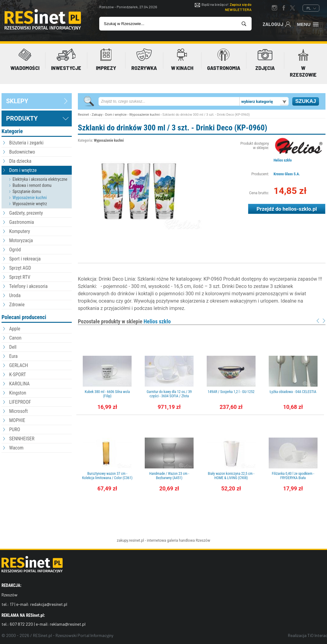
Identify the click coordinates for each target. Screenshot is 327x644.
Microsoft (18, 411)
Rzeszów (203, 540)
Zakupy (97, 115)
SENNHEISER (22, 439)
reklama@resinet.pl (68, 624)
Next (324, 321)
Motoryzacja (21, 240)
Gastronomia (22, 222)
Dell (13, 347)
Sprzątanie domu (27, 191)
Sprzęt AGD (20, 268)
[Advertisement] (37, 488)
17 (12, 604)
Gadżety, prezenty (26, 213)
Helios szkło (283, 160)
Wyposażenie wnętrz (30, 204)
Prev (318, 321)
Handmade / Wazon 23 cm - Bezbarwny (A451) (169, 476)
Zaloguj (277, 24)
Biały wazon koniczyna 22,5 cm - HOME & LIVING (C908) (231, 476)
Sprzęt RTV (20, 277)
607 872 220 (21, 624)
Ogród (15, 250)
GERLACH (19, 365)
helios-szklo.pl (300, 209)
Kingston (18, 393)
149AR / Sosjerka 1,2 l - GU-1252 (231, 392)
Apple (15, 329)
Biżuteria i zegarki (26, 143)
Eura (13, 356)
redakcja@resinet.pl (49, 604)
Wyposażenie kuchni (30, 198)
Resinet (83, 115)
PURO (15, 429)
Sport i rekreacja (25, 259)
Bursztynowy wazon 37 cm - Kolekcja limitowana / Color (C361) (107, 476)
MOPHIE (17, 420)
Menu (308, 24)
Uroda (15, 295)
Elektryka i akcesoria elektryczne (40, 179)
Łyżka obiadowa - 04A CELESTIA (293, 392)
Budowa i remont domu (32, 185)
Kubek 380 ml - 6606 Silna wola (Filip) (107, 394)
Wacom (16, 448)
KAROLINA (19, 384)
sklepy (17, 101)
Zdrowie (17, 305)
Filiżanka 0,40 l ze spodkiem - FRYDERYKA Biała (293, 476)
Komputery (20, 231)
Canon (15, 338)
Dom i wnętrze (23, 170)
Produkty (22, 118)
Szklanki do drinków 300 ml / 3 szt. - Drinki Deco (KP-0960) (173, 128)
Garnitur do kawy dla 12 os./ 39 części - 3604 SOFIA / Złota (169, 394)
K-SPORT (18, 375)
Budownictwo (22, 152)
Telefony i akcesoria (28, 286)
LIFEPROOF (20, 402)
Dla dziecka (20, 161)
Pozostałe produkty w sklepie (124, 321)
